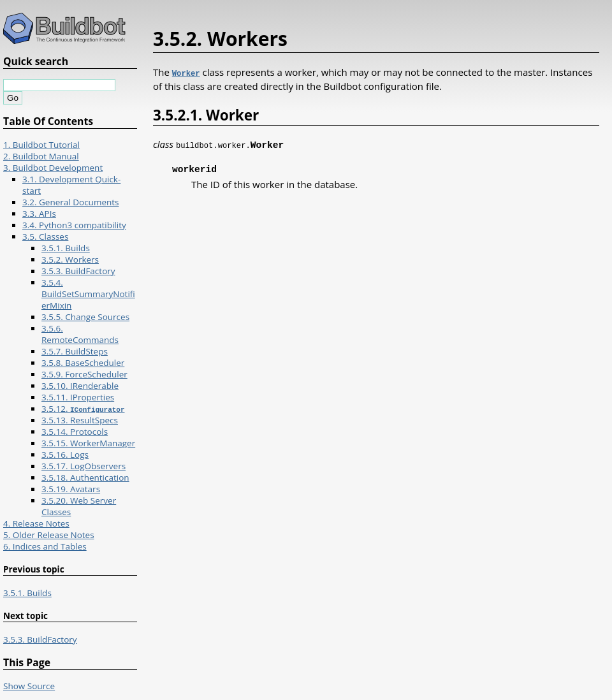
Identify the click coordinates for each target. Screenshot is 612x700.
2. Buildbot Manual (41, 156)
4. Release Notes (36, 523)
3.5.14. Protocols (75, 432)
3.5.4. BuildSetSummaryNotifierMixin (88, 294)
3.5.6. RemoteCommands (80, 334)
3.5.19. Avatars (71, 489)
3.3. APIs (39, 214)
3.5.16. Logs (65, 455)
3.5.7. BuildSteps (75, 351)
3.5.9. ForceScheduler (84, 374)
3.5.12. (83, 409)
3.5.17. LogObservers (84, 466)
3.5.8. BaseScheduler (83, 363)
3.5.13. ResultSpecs (80, 420)
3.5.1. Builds (66, 248)
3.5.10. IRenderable (80, 386)
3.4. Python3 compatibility (74, 225)
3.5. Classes (45, 237)
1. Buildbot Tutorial (41, 145)
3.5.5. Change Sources (85, 317)
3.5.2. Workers (70, 259)
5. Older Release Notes (49, 535)
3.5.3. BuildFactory (78, 271)
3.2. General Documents (71, 202)
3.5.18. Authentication (85, 478)
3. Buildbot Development (53, 168)
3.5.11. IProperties (78, 397)
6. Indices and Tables (45, 546)
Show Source (29, 686)
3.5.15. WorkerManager (88, 443)
